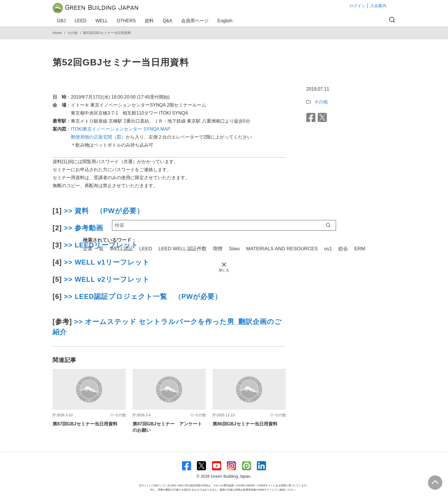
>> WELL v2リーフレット (107, 279)
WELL (103, 21)
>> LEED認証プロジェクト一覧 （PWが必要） (143, 296)
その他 (73, 33)
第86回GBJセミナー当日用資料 (245, 424)
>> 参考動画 (82, 228)
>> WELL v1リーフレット (107, 262)
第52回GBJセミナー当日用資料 (107, 33)
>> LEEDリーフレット (101, 245)
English (225, 21)
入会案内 (378, 6)
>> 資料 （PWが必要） (104, 211)
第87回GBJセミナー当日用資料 (85, 424)
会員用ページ (196, 21)
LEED (81, 21)
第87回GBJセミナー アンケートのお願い (167, 427)
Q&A (168, 21)
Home (58, 33)
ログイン (357, 6)
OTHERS (127, 21)
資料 (150, 21)
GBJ (62, 21)
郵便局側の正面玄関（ (94, 137)
